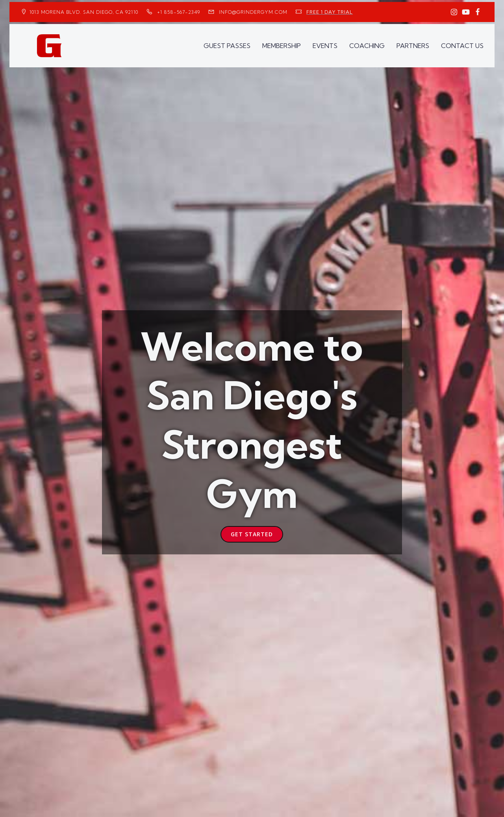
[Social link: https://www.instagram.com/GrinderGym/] (454, 12)
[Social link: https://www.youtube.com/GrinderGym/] (466, 12)
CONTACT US (462, 46)
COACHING (367, 46)
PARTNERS (413, 46)
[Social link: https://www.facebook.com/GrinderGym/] (478, 12)
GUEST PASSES (227, 46)
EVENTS (325, 46)
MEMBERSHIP (282, 46)
